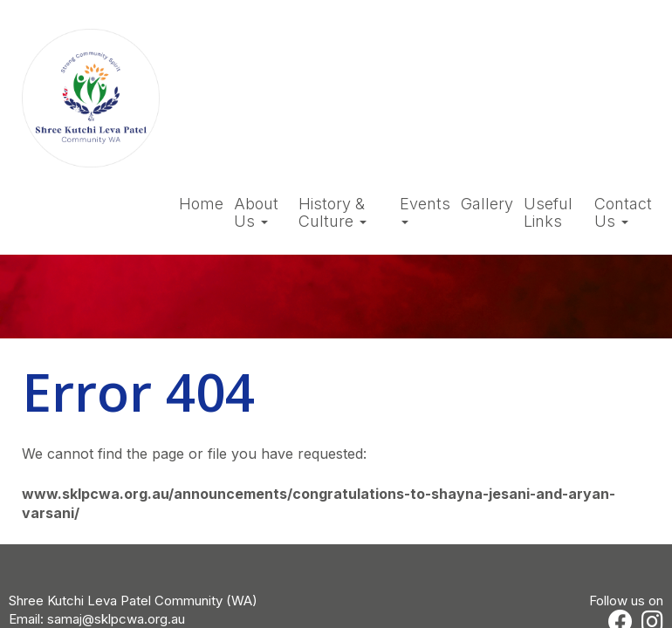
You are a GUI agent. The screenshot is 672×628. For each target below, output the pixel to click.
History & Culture (333, 213)
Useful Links (548, 213)
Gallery (487, 204)
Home (201, 204)
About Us (256, 213)
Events (425, 210)
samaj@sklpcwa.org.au (116, 619)
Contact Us (623, 213)
